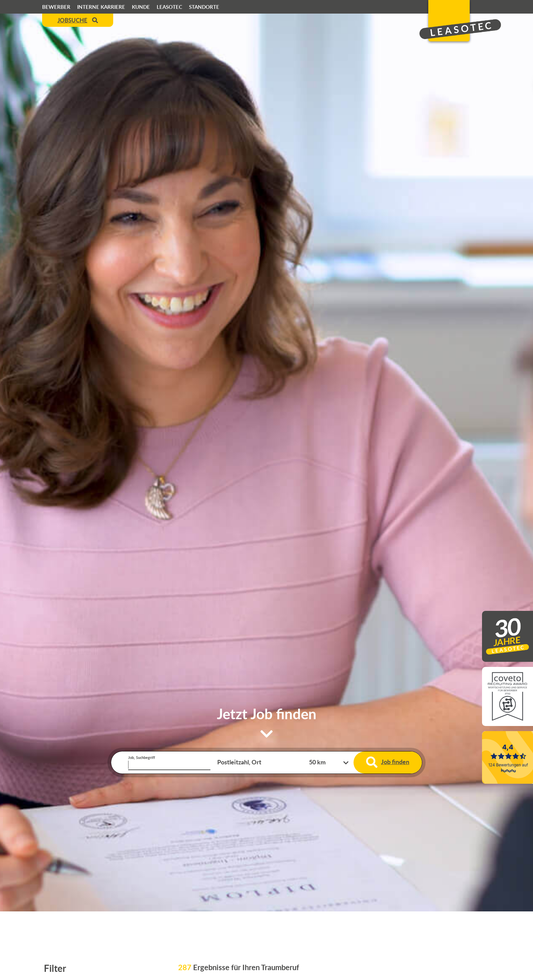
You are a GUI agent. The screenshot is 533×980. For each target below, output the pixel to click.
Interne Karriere (101, 7)
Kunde (141, 7)
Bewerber (56, 7)
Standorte (204, 7)
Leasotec (169, 7)
